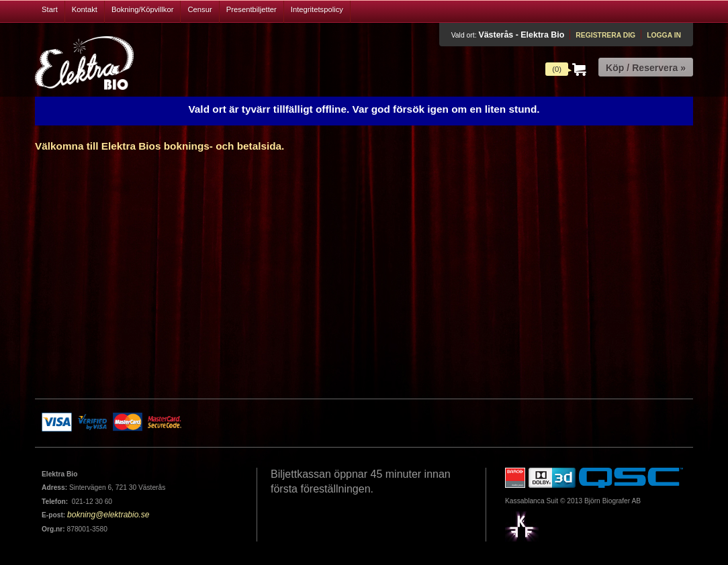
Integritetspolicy (317, 9)
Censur (199, 9)
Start (50, 9)
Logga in (664, 35)
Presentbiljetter (252, 9)
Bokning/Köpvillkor (143, 9)
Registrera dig (605, 35)
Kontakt (85, 9)
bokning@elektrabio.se (108, 515)
